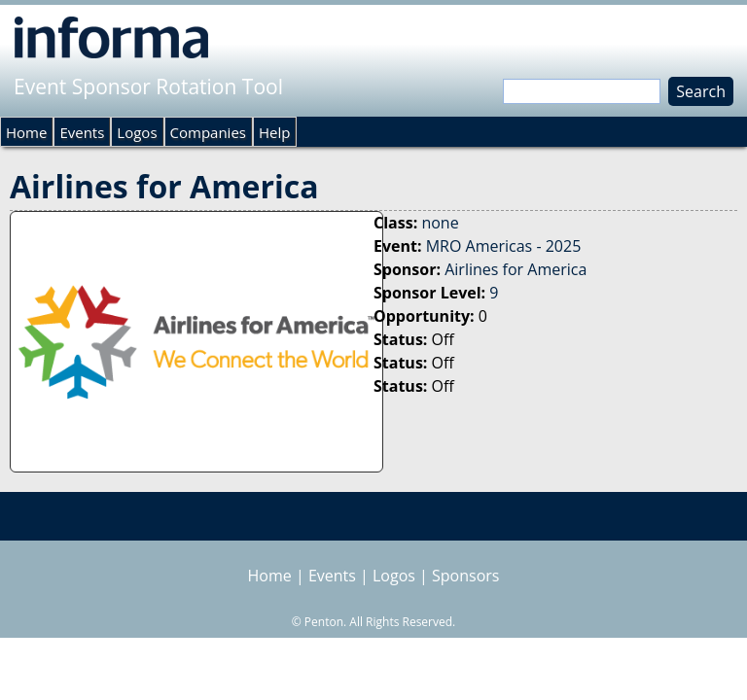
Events (82, 132)
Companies (208, 132)
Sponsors (465, 576)
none (440, 223)
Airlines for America (516, 269)
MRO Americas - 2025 (504, 246)
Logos (137, 132)
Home (26, 132)
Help (274, 132)
